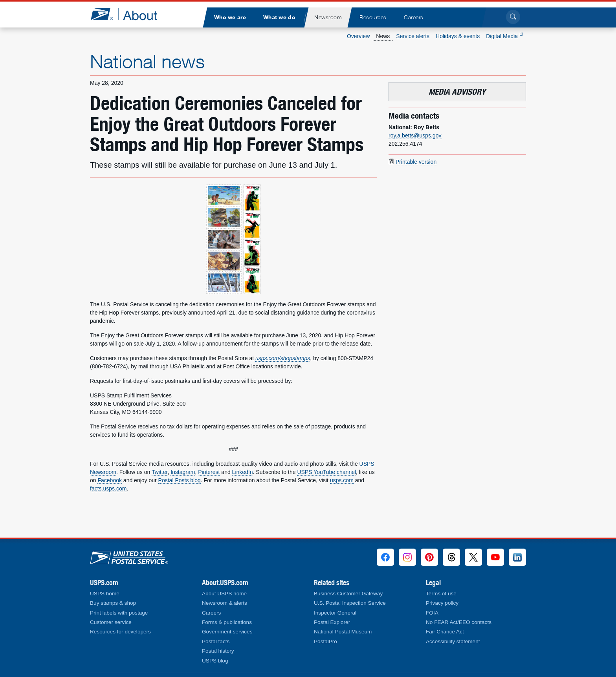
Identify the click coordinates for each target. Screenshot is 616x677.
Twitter (159, 472)
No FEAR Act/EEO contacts (459, 622)
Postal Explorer (332, 622)
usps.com (342, 480)
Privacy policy (442, 603)
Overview (358, 36)
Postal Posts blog (180, 480)
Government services (227, 632)
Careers (211, 613)
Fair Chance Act (445, 632)
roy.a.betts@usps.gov (415, 135)
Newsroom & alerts (225, 603)
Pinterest (209, 472)
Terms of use (441, 594)
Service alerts (413, 36)
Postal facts (216, 641)
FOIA (432, 613)
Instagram (183, 472)
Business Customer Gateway (348, 594)
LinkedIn (243, 472)
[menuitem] (230, 17)
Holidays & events (458, 36)
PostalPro (325, 641)
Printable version (416, 162)
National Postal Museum (343, 632)
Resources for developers (120, 632)
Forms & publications (227, 622)
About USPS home (224, 594)
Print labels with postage (119, 613)
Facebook (109, 480)
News (383, 36)
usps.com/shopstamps (283, 358)
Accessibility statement (453, 641)
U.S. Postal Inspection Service (350, 603)
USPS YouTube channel (326, 472)
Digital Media (504, 36)
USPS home (105, 594)
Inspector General (335, 613)
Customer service (111, 622)
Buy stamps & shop (113, 603)
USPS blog (215, 661)
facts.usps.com (108, 489)
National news (147, 61)
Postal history (218, 651)
